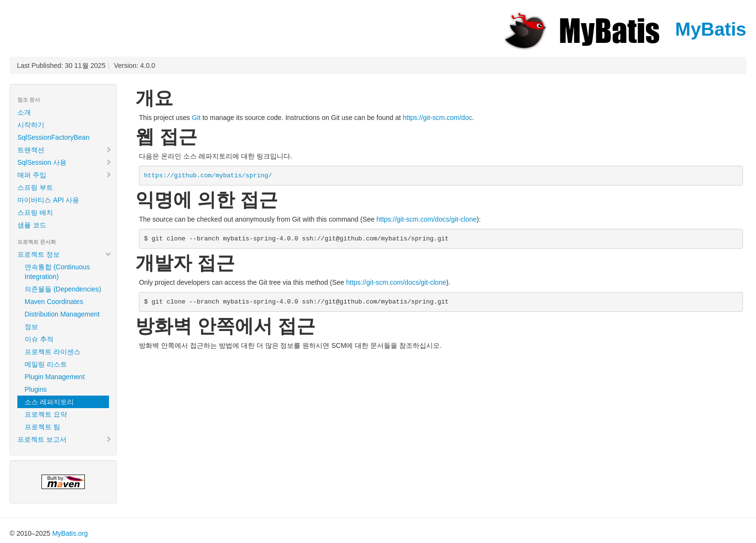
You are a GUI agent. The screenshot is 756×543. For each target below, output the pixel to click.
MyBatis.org (70, 533)
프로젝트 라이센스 (53, 352)
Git (196, 118)
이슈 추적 (39, 339)
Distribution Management (62, 314)
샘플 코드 (32, 225)
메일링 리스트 (46, 364)
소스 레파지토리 (49, 402)
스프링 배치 (35, 212)
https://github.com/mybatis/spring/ (208, 176)
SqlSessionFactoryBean (53, 137)
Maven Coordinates (54, 302)
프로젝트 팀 (42, 427)
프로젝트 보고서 (65, 439)
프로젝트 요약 (46, 414)
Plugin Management (55, 377)
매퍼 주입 (65, 175)
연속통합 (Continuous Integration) (57, 272)
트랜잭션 (65, 150)
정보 (31, 327)
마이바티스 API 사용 (48, 200)
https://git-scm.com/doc (437, 118)
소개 (24, 112)
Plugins (36, 389)
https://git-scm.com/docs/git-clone (427, 219)
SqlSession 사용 (65, 162)
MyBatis (624, 29)
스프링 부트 (35, 187)
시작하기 (31, 125)
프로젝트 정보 (65, 254)
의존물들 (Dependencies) (63, 289)
